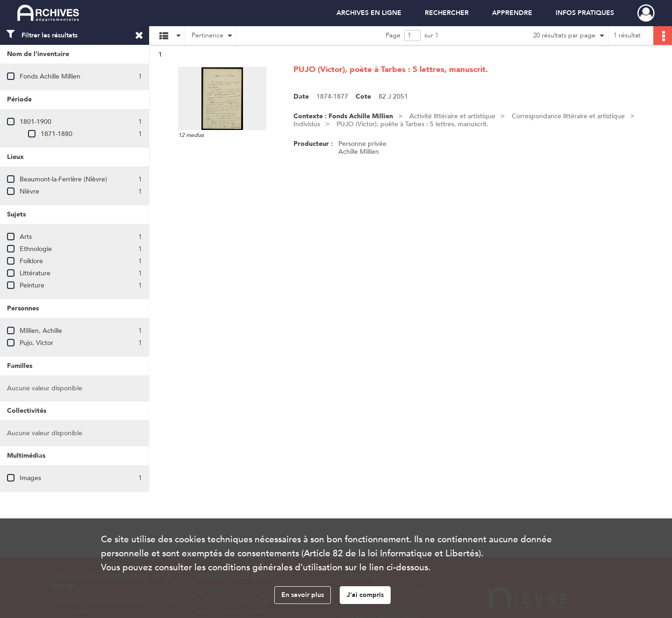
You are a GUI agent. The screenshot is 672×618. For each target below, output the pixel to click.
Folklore (31, 261)
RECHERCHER (447, 13)
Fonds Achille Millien (50, 76)
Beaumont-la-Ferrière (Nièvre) (63, 179)
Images (30, 478)
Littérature (35, 273)
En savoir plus (303, 595)
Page (393, 35)
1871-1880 (57, 134)
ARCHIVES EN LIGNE (369, 13)
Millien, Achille (41, 331)
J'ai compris (365, 595)
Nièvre (29, 191)
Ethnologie (36, 249)
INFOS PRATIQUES (585, 13)
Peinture (32, 285)
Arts (26, 237)
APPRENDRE (512, 13)
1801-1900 (36, 122)
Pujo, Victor (36, 343)
